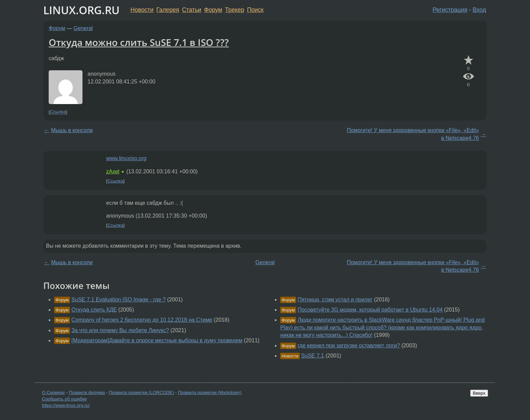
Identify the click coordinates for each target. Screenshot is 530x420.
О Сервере (53, 392)
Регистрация (450, 10)
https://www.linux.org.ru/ (66, 405)
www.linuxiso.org (126, 158)
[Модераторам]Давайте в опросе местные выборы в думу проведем (157, 340)
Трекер (235, 10)
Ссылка (58, 112)
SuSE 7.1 (313, 356)
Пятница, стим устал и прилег (335, 300)
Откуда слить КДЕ (94, 310)
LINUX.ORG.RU (81, 10)
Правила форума (87, 392)
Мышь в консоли (72, 130)
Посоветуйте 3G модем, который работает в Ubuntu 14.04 (370, 310)
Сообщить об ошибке (64, 399)
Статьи (191, 10)
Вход (479, 10)
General (83, 28)
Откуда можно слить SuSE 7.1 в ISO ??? (139, 42)
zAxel (113, 171)
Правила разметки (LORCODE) (141, 392)
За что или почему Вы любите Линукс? (120, 330)
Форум (213, 10)
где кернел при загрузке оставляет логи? (349, 345)
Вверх (479, 393)
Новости (142, 10)
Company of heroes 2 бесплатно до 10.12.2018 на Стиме (142, 320)
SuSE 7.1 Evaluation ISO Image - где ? (118, 300)
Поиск (255, 10)
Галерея (168, 10)
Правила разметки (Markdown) (210, 392)
